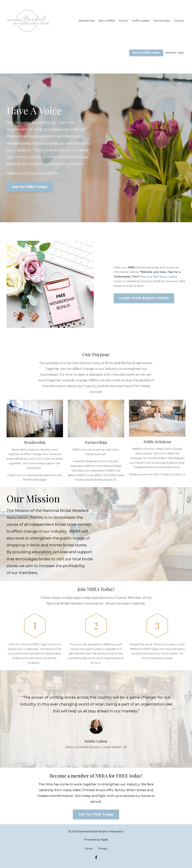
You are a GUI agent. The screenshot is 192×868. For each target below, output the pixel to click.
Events (123, 21)
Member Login (175, 53)
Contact (179, 21)
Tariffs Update (141, 21)
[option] (96, 719)
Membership (87, 21)
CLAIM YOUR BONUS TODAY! (144, 298)
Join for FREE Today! (146, 53)
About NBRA (107, 21)
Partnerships (162, 21)
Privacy (103, 849)
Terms (89, 849)
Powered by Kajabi (96, 840)
